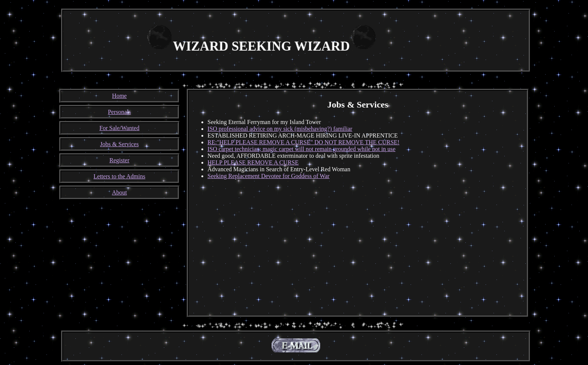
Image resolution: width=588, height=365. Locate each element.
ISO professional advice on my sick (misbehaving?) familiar (280, 129)
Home (119, 96)
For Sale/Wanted (119, 128)
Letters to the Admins (119, 176)
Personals (119, 112)
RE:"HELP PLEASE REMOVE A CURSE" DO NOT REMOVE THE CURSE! (303, 142)
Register (119, 160)
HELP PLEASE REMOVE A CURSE (253, 162)
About (119, 192)
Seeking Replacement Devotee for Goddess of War (268, 176)
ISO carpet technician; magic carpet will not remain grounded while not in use (301, 149)
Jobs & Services (119, 144)
